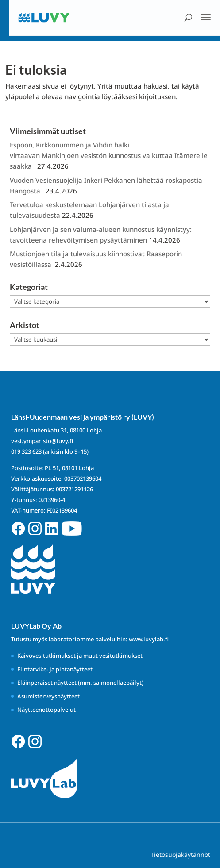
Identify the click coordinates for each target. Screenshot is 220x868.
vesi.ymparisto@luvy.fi (42, 441)
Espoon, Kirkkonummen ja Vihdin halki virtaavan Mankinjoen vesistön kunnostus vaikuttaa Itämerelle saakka (109, 155)
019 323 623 (26, 451)
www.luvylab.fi (149, 639)
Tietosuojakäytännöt (180, 854)
